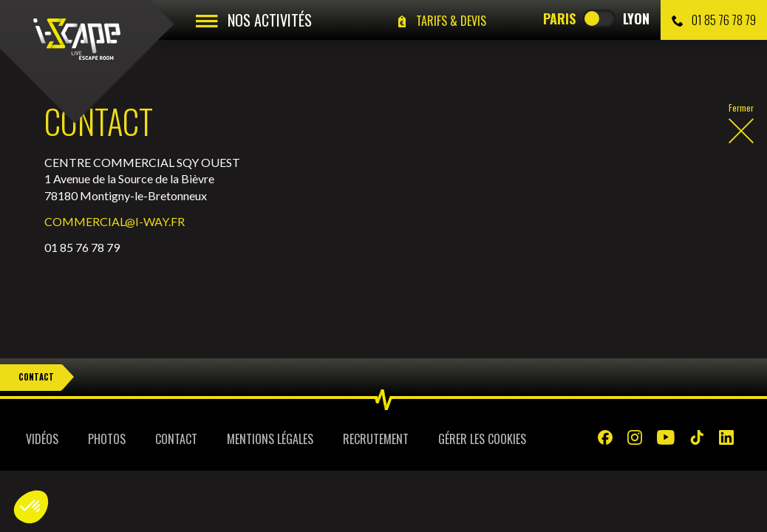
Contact (36, 377)
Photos (107, 439)
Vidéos (42, 439)
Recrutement (376, 439)
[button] (31, 507)
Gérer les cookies (482, 439)
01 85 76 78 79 (714, 20)
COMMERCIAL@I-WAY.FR (115, 221)
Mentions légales (270, 439)
